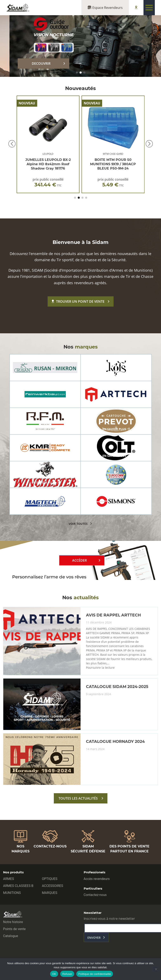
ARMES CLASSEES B (18, 886)
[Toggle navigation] (149, 8)
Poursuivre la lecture (100, 668)
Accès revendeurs (97, 879)
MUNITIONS (12, 893)
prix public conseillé (48, 183)
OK (54, 974)
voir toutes (78, 524)
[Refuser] (156, 969)
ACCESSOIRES (52, 886)
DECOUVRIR (41, 63)
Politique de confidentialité (95, 974)
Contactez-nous (95, 895)
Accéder (79, 560)
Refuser (67, 974)
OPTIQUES (50, 879)
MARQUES (49, 893)
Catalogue (11, 936)
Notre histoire (13, 922)
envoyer (94, 938)
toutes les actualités (78, 798)
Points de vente (14, 929)
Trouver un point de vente (78, 301)
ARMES (9, 879)
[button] (77, 73)
